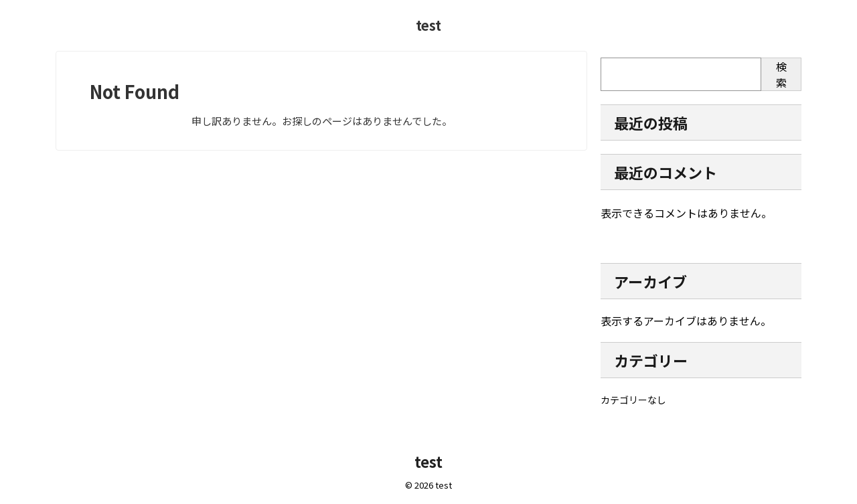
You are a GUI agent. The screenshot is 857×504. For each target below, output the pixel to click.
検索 (781, 74)
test (428, 25)
